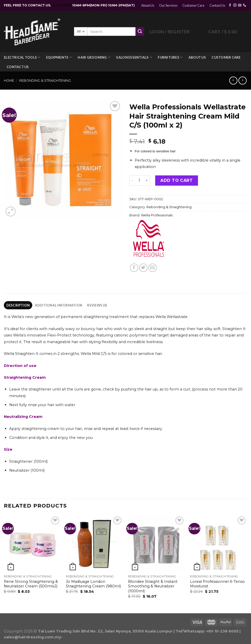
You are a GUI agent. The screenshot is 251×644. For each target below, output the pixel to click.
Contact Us (217, 5)
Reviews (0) (97, 305)
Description (18, 305)
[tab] (18, 305)
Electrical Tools (22, 57)
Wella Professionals (157, 215)
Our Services (168, 5)
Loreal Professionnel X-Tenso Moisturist (217, 584)
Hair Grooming (94, 57)
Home (9, 81)
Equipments (59, 57)
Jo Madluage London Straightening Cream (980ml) (93, 584)
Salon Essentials (134, 57)
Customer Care (193, 5)
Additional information (59, 305)
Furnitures (170, 57)
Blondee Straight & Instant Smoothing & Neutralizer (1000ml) (153, 586)
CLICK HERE (62, 5)
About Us (148, 5)
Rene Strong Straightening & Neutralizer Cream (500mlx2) (31, 584)
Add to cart (176, 180)
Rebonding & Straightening (45, 81)
